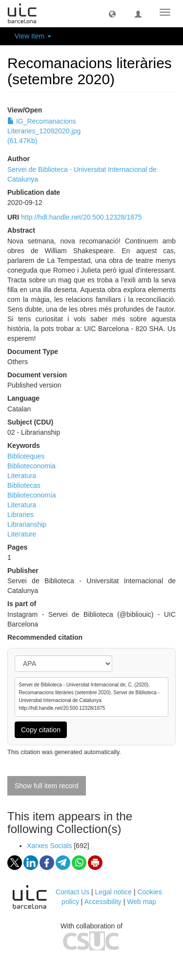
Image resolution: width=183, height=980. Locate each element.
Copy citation (41, 730)
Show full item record (47, 786)
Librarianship (27, 524)
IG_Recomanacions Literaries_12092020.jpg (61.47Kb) (44, 131)
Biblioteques (26, 456)
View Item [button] (33, 36)
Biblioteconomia (31, 466)
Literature (22, 534)
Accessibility (103, 902)
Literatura (22, 476)
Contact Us (72, 892)
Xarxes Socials (50, 846)
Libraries (20, 515)
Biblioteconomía (32, 495)
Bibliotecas (24, 485)
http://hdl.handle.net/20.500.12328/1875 (81, 217)
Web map (142, 902)
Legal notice (114, 892)
